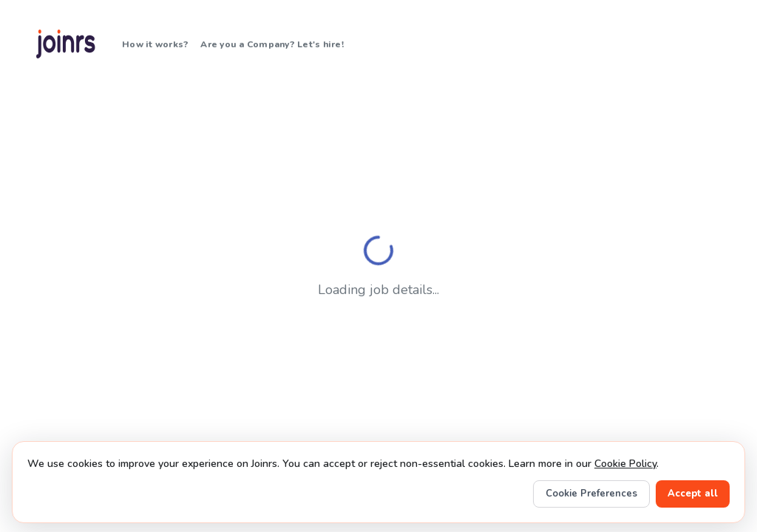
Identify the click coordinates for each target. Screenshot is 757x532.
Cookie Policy (625, 464)
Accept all (693, 494)
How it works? (155, 44)
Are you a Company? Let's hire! (272, 44)
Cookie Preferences (591, 494)
